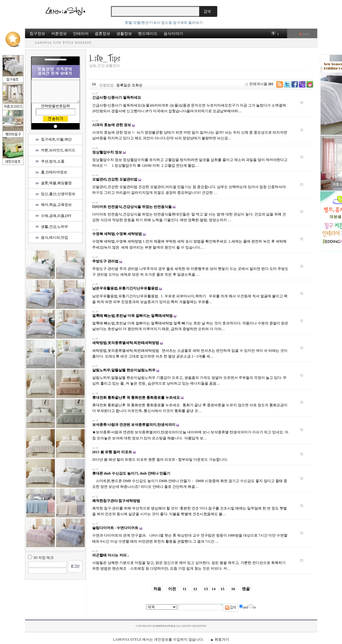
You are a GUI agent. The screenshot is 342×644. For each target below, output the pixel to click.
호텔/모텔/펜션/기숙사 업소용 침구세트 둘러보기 (164, 23)
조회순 (137, 85)
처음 (157, 589)
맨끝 (246, 589)
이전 (172, 589)
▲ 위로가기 (220, 639)
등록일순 (124, 85)
